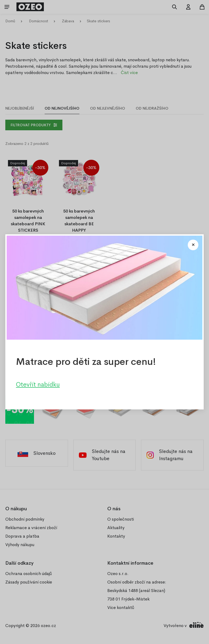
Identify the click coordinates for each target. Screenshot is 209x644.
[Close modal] (193, 245)
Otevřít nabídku (38, 385)
